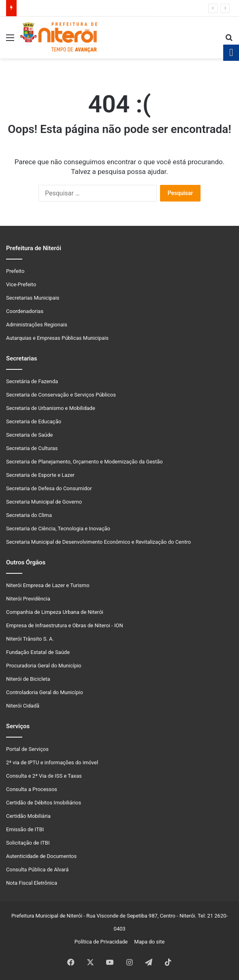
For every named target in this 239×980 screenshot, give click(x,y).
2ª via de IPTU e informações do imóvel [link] (52, 762)
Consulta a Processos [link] (32, 789)
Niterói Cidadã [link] (23, 706)
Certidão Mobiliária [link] (28, 816)
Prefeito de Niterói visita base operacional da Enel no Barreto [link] (87, 8)
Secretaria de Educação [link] (34, 421)
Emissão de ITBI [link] (25, 829)
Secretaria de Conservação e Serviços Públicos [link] (61, 395)
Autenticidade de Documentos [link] (41, 856)
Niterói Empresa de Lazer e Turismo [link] (48, 585)
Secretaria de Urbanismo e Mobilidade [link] (51, 408)
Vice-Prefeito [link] (21, 284)
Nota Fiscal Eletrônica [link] (32, 883)
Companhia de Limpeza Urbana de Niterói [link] (55, 612)
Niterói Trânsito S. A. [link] (30, 639)
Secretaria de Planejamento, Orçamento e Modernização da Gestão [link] (84, 462)
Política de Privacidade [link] (103, 942)
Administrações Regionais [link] (37, 325)
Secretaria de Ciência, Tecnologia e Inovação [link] (58, 529)
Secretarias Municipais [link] (33, 298)
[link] (10, 41)
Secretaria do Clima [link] (29, 515)
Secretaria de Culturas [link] (32, 448)
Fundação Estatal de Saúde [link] (38, 652)
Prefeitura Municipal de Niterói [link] (47, 916)
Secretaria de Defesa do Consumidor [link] (49, 488)
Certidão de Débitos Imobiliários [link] (44, 803)
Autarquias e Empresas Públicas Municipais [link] (57, 338)
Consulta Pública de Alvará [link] (37, 870)
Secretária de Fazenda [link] (32, 381)
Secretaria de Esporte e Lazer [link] (40, 475)
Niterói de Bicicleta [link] (28, 679)
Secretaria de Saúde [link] (29, 435)
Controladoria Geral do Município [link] (45, 692)
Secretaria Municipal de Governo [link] (44, 502)
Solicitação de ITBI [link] (28, 843)
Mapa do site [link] (148, 942)
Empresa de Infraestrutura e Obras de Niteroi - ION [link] (65, 625)
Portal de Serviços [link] (27, 749)
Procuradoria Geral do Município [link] (44, 666)
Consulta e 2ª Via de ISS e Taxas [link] (44, 776)
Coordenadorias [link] (25, 311)
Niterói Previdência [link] (28, 599)
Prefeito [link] (15, 271)
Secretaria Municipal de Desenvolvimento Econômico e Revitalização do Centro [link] (98, 542)
